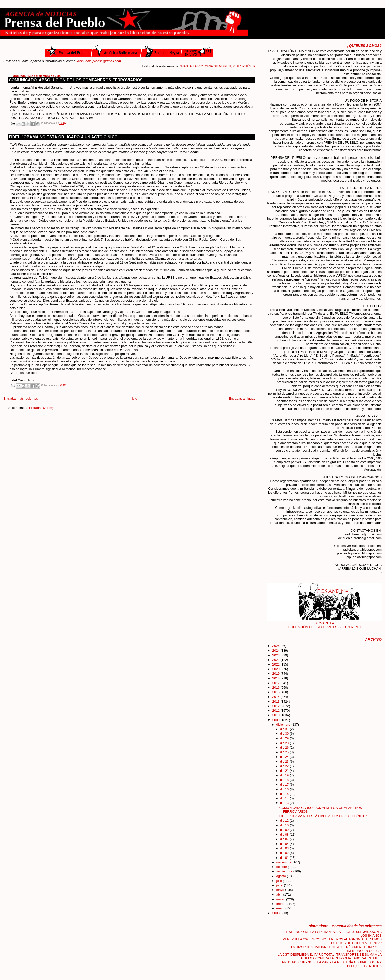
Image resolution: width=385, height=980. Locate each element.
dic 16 (285, 789)
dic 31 (285, 729)
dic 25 (285, 752)
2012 (276, 706)
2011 (276, 711)
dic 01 (285, 858)
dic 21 (285, 771)
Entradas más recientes (21, 399)
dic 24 (285, 757)
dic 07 (285, 839)
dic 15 (285, 794)
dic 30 (285, 734)
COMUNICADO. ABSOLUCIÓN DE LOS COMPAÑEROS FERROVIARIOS (76, 80)
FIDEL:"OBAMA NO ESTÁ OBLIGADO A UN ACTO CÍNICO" (64, 137)
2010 (276, 715)
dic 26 (285, 748)
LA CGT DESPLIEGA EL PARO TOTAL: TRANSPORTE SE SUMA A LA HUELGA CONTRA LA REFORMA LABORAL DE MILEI (330, 956)
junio (280, 885)
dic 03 (285, 848)
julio (280, 881)
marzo (281, 899)
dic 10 (285, 825)
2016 (276, 687)
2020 (276, 669)
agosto (282, 876)
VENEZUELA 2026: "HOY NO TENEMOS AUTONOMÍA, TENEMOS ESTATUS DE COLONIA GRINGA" (332, 941)
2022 (276, 660)
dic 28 (285, 743)
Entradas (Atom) (41, 408)
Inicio (133, 399)
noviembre (284, 862)
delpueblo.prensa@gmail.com (99, 61)
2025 (276, 646)
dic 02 (285, 853)
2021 (276, 664)
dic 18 (285, 780)
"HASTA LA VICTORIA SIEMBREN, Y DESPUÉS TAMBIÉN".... (232, 66)
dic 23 (285, 762)
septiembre (285, 871)
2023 (276, 655)
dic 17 (285, 785)
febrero (282, 904)
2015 (276, 692)
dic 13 (285, 803)
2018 (276, 678)
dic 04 (285, 844)
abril (280, 894)
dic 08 (285, 835)
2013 (276, 701)
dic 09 (285, 830)
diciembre (284, 724)
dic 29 (285, 738)
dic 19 (285, 775)
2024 (276, 650)
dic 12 (285, 821)
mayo (281, 890)
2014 (276, 697)
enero (281, 908)
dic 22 (285, 766)
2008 (276, 913)
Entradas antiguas (242, 399)
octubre (282, 867)
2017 (276, 683)
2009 (276, 720)
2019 (276, 673)
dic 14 (285, 798)
